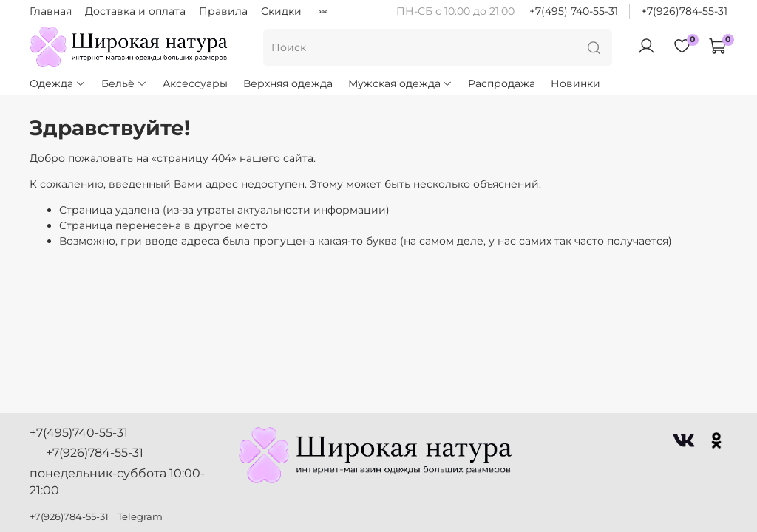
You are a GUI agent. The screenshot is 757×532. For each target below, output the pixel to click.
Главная (51, 11)
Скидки (281, 11)
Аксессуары (195, 83)
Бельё (124, 83)
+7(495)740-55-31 (79, 433)
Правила (223, 11)
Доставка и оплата (135, 11)
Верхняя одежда (288, 83)
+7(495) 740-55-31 (574, 11)
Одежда (58, 83)
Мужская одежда (401, 83)
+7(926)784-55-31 (684, 11)
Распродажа (502, 83)
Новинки (576, 83)
